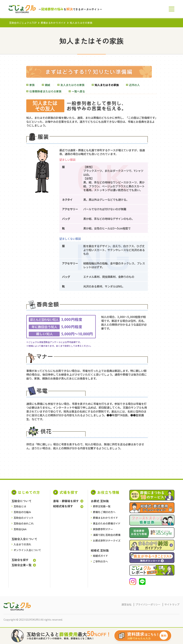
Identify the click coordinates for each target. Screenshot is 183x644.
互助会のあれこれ (24, 523)
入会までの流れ (22, 544)
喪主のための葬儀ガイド (107, 523)
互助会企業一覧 (21, 565)
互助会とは (20, 506)
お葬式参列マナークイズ (107, 541)
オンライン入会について (27, 550)
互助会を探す (20, 560)
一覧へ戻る (78, 91)
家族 (32, 85)
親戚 (48, 85)
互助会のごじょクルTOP (23, 23)
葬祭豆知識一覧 (102, 506)
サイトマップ (172, 604)
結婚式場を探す (63, 506)
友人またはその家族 (72, 85)
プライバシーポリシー (148, 604)
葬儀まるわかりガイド (53, 23)
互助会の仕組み (22, 512)
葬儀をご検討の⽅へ (104, 512)
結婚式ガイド (100, 556)
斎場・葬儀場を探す (66, 501)
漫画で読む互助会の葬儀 (107, 535)
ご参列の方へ (100, 561)
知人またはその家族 (107, 85)
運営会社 (127, 604)
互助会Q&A (20, 529)
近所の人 (134, 85)
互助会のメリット (24, 518)
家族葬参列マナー (103, 529)
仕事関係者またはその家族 (45, 91)
